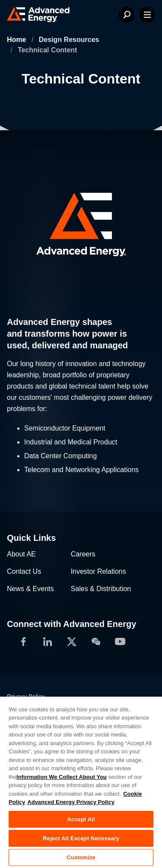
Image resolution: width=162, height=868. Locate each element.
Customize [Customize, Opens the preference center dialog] (81, 857)
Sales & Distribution (101, 589)
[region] (81, 782)
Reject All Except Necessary (81, 838)
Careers (83, 554)
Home (17, 40)
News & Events (30, 589)
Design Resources (69, 40)
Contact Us (24, 571)
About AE (21, 554)
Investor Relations (98, 571)
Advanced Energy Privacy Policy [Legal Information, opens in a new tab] (71, 802)
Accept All (81, 819)
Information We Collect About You (62, 777)
